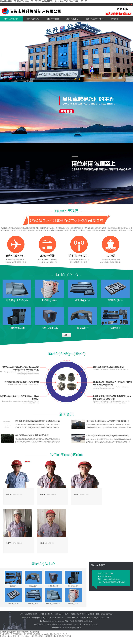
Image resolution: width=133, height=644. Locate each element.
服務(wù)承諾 (47, 256)
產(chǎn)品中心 (72, 19)
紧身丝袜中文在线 (6, 636)
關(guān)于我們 (53, 19)
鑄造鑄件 (115, 328)
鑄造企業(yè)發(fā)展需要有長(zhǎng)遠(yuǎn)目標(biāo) (107, 435)
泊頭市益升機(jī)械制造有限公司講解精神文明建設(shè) (107, 421)
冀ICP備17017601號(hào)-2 (89, 624)
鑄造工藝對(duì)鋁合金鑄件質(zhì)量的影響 (32, 435)
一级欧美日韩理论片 (37, 636)
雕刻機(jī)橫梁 (50, 300)
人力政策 (111, 256)
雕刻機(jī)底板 (115, 300)
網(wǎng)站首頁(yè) (11, 19)
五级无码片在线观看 (64, 636)
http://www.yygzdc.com (57, 621)
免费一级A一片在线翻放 (21, 636)
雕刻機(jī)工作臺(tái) (17, 300)
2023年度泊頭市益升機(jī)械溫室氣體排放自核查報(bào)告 (37, 421)
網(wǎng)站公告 (33, 19)
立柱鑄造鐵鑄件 (17, 328)
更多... (67, 335)
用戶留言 (109, 614)
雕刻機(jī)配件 (83, 300)
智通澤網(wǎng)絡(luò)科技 (72, 628)
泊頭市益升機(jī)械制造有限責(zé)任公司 (48, 624)
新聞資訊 (115, 19)
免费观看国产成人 (50, 636)
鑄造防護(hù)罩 (50, 328)
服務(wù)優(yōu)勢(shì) (95, 19)
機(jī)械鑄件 (83, 328)
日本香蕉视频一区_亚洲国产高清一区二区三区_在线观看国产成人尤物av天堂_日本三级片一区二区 (43, 1)
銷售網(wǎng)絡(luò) (79, 256)
